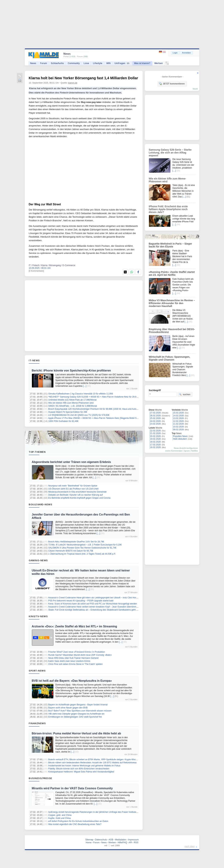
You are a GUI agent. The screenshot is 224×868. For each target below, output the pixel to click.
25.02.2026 (155, 418)
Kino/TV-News (38, 616)
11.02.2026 (178, 424)
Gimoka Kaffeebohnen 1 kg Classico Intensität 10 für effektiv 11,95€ (81, 394)
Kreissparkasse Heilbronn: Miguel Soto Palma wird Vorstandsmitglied (81, 772)
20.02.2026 (155, 436)
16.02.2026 (155, 447)
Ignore (187, 451)
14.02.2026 (178, 416)
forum (195, 89)
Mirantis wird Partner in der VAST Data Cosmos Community (72, 788)
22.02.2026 (155, 431)
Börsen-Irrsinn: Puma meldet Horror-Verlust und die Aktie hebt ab (76, 733)
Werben (159, 63)
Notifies (195, 451)
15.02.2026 (178, 413)
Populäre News (180, 436)
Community (74, 63)
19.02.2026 (155, 439)
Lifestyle (98, 63)
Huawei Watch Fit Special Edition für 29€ (68, 412)
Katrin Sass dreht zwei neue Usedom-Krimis (69, 661)
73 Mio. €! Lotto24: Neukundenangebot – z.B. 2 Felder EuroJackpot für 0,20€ (85, 545)
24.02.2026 (155, 421)
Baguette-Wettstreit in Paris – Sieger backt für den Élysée (170, 245)
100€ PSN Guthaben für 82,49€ (63, 421)
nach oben (190, 846)
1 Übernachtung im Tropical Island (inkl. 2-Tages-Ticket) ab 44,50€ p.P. (82, 554)
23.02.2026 (155, 424)
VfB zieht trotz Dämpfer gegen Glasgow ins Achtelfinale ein (76, 714)
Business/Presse (40, 778)
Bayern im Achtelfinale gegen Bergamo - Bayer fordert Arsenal (78, 705)
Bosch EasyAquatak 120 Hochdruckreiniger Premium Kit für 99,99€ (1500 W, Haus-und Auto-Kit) (94, 409)
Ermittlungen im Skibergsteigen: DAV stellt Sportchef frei (75, 717)
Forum (44, 63)
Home (89, 843)
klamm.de (73, 83)
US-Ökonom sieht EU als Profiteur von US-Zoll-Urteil (73, 489)
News (33, 63)
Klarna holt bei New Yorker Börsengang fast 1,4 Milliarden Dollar (83, 78)
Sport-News (37, 671)
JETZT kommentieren (172, 84)
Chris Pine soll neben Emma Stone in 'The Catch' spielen (75, 664)
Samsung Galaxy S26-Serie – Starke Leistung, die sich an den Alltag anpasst (170, 153)
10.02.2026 (178, 427)
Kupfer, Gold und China (59, 818)
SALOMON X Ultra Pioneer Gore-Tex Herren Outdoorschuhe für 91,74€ (82, 548)
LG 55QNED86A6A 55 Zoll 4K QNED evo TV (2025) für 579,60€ (79, 415)
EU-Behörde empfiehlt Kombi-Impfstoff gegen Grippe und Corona (79, 498)
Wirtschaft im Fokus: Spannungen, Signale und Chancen (169, 358)
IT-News (34, 360)
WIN (108, 63)
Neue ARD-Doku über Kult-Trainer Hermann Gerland (73, 658)
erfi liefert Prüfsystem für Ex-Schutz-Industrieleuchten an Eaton (78, 821)
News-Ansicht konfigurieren (186, 448)
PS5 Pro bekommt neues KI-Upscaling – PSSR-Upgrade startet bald (81, 601)
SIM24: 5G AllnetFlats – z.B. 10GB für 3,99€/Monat (72, 406)
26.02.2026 (155, 416)
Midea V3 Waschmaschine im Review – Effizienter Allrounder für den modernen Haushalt (172, 303)
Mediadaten (121, 840)
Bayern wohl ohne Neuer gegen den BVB (68, 708)
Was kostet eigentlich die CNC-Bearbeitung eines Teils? (75, 824)
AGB (111, 840)
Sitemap (89, 840)
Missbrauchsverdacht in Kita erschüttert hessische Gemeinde (77, 492)
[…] (85, 386)
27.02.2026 (155, 413)
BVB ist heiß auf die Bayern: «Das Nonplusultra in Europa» (72, 681)
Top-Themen (37, 452)
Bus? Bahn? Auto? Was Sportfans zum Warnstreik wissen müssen (80, 711)
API (130, 843)
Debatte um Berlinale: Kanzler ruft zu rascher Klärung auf (75, 495)
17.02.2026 (155, 445)
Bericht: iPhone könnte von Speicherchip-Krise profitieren (71, 371)
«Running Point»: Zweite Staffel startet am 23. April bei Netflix (172, 273)
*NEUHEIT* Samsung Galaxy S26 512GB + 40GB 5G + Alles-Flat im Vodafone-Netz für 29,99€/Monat (97, 397)
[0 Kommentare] (36, 271)
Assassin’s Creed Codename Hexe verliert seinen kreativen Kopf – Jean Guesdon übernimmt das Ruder (98, 607)
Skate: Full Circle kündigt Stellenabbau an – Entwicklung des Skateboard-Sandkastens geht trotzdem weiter (100, 610)
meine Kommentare (174, 451)
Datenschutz (101, 840)
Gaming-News (38, 560)
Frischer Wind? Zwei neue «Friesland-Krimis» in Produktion (77, 652)
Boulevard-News (40, 504)
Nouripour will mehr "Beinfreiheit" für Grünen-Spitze (73, 486)
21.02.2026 (155, 433)
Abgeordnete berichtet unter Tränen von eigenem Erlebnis (71, 462)
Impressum (133, 840)
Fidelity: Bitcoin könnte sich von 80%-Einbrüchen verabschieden (79, 769)
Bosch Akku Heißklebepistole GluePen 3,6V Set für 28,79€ (76, 542)
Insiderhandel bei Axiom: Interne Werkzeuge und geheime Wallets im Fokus (84, 766)
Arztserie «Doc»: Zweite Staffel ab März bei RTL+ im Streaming (74, 626)
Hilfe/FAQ (122, 843)
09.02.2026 (178, 430)
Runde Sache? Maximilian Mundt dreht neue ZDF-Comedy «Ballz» (80, 655)
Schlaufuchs (57, 63)
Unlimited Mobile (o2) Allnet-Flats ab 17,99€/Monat (72, 400)
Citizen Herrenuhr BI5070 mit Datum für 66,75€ (71, 551)
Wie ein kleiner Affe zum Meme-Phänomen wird (71, 403)
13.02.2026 (178, 418)
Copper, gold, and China (60, 815)
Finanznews (37, 723)
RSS (136, 843)
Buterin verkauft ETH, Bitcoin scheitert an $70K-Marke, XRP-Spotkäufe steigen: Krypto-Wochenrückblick (98, 760)
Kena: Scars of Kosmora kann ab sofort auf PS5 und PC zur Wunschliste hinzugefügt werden (93, 604)
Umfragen (122, 63)
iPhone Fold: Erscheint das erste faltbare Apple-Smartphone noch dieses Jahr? (168, 209)
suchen (185, 394)
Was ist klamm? (142, 63)
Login (175, 53)
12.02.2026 (178, 421)
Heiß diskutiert (180, 439)
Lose (86, 63)
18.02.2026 (155, 442)
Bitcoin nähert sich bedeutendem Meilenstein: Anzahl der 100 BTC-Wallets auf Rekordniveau (92, 763)
